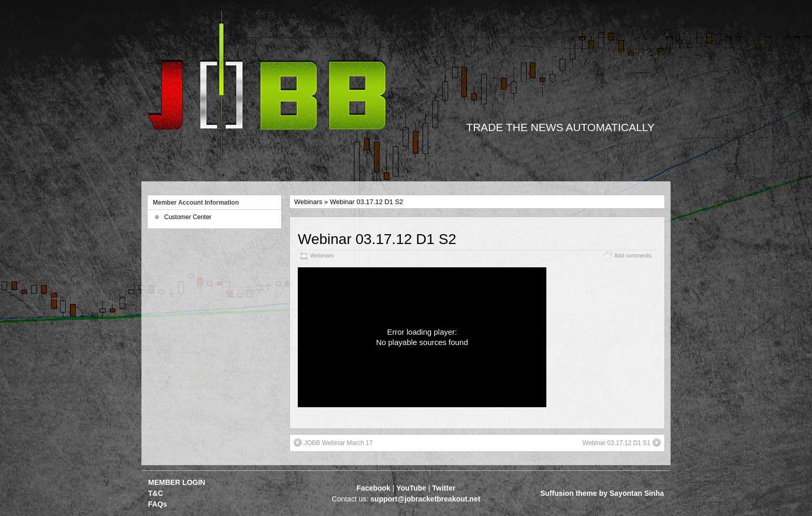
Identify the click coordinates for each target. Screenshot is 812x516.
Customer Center (188, 217)
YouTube (411, 488)
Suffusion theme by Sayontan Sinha (602, 493)
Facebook (374, 488)
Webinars (308, 202)
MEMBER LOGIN (177, 482)
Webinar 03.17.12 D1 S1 (622, 442)
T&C (156, 493)
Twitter (444, 488)
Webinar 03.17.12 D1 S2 (377, 239)
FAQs (158, 504)
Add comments (633, 255)
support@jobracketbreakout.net (425, 499)
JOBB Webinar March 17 (333, 442)
